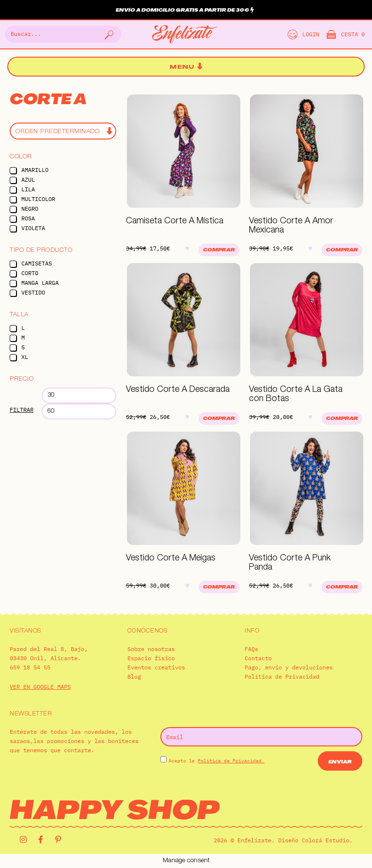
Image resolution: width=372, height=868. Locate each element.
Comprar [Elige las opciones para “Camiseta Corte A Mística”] (219, 250)
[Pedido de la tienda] (63, 131)
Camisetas (37, 263)
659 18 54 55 (30, 667)
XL (25, 357)
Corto (30, 273)
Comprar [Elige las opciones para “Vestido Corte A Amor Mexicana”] (342, 250)
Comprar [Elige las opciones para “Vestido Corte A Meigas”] (219, 587)
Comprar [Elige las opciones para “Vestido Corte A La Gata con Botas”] (342, 419)
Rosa (28, 218)
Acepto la (217, 761)
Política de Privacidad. (231, 761)
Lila (28, 189)
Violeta (33, 228)
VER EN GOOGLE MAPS (40, 687)
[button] (186, 67)
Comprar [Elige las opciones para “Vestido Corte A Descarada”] (219, 419)
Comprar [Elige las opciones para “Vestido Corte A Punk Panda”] (342, 587)
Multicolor (38, 199)
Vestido (33, 292)
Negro (30, 209)
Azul (28, 179)
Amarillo (35, 170)
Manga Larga (40, 283)
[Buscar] (108, 34)
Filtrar (22, 410)
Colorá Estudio (325, 840)
